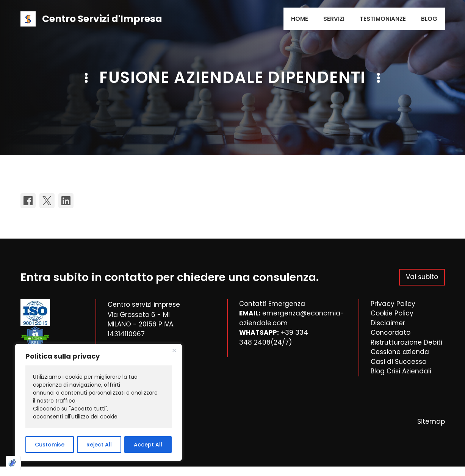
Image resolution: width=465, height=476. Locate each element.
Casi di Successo (398, 362)
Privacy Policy (393, 304)
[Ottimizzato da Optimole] (13, 463)
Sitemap (431, 421)
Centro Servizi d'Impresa (102, 19)
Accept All (148, 445)
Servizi (334, 19)
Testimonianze (383, 19)
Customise (50, 445)
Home (300, 19)
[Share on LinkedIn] (66, 201)
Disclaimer (388, 323)
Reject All (99, 445)
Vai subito (422, 277)
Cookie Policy (392, 313)
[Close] (174, 350)
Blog (429, 19)
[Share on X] (47, 201)
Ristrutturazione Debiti (406, 342)
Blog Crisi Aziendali (401, 371)
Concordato (391, 332)
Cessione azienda (400, 352)
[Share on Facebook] (28, 201)
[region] (99, 402)
